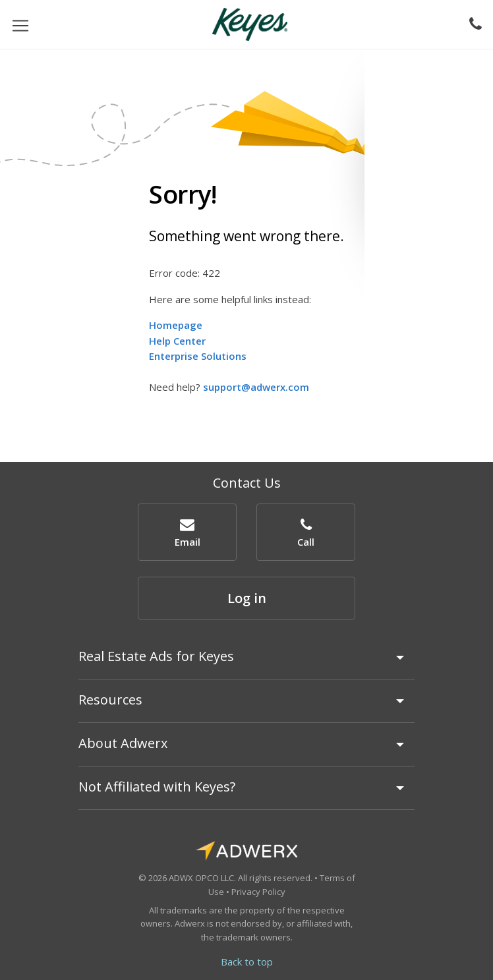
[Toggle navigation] (20, 25)
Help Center (177, 341)
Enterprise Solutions (198, 356)
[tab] (246, 662)
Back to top (247, 962)
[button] (187, 532)
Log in (247, 598)
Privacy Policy (258, 892)
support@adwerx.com (256, 387)
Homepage (176, 325)
